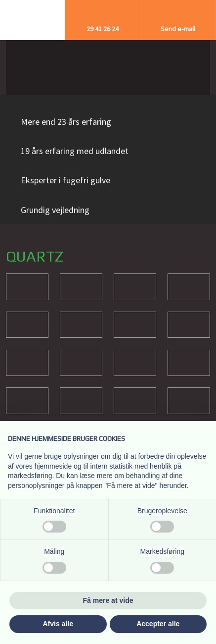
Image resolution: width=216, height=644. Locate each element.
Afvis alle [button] (58, 624)
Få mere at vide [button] (108, 600)
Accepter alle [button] (158, 624)
